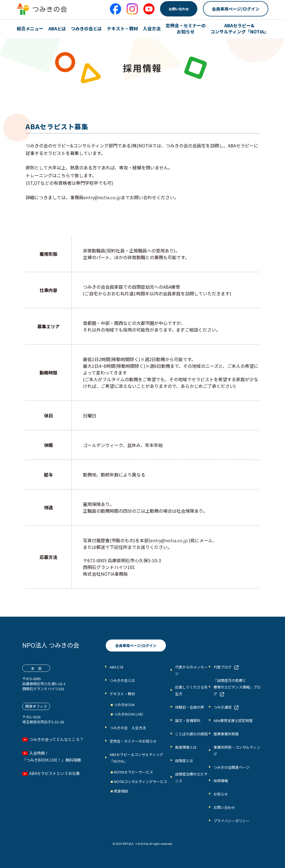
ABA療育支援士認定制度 (233, 720)
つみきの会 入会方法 (128, 728)
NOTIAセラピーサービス (133, 772)
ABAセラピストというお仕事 (55, 773)
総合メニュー (30, 28)
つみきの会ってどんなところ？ (56, 739)
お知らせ (221, 794)
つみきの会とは (86, 28)
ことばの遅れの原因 (191, 734)
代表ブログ (223, 667)
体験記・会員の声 (190, 707)
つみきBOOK (124, 705)
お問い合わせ (179, 9)
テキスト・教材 (122, 28)
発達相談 (121, 791)
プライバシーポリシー (232, 821)
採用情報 (221, 781)
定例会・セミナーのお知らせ (133, 741)
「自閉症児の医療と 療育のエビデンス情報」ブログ (237, 687)
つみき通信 (223, 707)
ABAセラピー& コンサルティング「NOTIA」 (239, 29)
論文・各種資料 (188, 720)
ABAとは (57, 28)
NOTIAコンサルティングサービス (141, 781)
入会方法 (152, 28)
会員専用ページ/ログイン (236, 9)
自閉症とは (184, 761)
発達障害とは (186, 747)
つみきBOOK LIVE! (128, 714)
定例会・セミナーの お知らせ (186, 29)
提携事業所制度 (226, 734)
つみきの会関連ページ (232, 767)
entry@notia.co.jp (102, 197)
